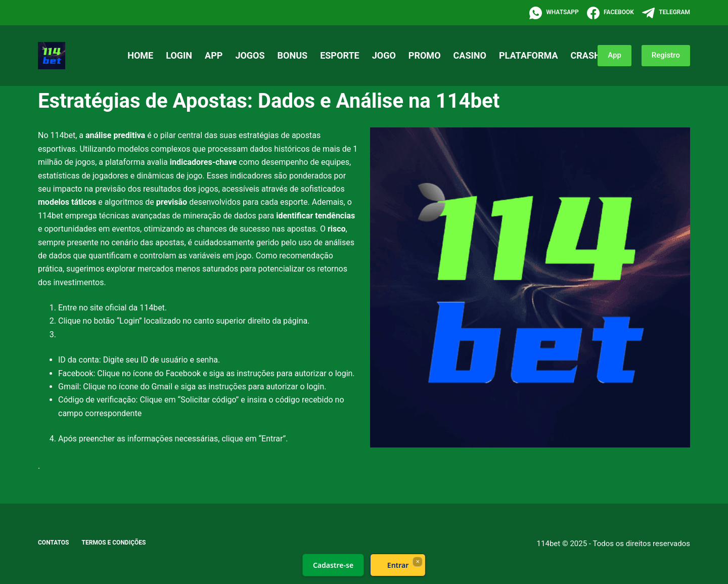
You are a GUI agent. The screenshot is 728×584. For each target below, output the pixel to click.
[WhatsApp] (554, 13)
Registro (666, 55)
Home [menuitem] (140, 55)
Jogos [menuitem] (250, 55)
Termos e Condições (114, 543)
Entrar (398, 565)
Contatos (54, 543)
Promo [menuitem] (425, 55)
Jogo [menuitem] (384, 55)
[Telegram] (666, 13)
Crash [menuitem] (586, 55)
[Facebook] (610, 13)
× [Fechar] (417, 561)
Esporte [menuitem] (340, 55)
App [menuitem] (214, 55)
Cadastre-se (333, 565)
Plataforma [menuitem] (529, 55)
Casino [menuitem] (470, 55)
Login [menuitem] (179, 55)
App (615, 55)
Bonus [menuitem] (293, 55)
